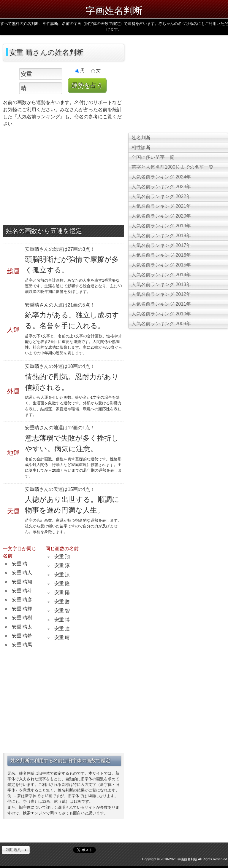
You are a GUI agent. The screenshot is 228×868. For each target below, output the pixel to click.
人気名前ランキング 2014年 (161, 275)
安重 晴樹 (22, 618)
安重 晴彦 (22, 600)
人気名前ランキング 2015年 (161, 265)
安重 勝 (62, 602)
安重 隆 (62, 584)
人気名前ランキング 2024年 (161, 177)
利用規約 (14, 850)
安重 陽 (62, 592)
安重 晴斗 (22, 591)
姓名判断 (141, 138)
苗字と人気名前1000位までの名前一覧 (172, 167)
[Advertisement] (64, 177)
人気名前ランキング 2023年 (161, 187)
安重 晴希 (22, 636)
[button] (16, 850)
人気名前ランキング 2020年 (161, 216)
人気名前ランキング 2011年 (161, 304)
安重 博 (62, 620)
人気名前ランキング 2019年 (161, 226)
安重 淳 (62, 565)
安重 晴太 (22, 627)
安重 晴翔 (22, 582)
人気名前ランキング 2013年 (161, 284)
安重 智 (62, 611)
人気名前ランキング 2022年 (161, 196)
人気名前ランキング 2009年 (161, 324)
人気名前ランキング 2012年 (161, 294)
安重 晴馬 (22, 645)
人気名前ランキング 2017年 (161, 245)
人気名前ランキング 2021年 (161, 206)
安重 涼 (62, 575)
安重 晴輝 (22, 609)
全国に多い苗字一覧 (153, 157)
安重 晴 (20, 564)
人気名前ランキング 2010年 (161, 314)
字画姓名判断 (114, 11)
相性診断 (141, 147)
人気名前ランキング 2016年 (161, 255)
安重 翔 (62, 557)
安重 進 (62, 629)
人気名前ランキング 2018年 (161, 236)
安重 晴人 (22, 573)
